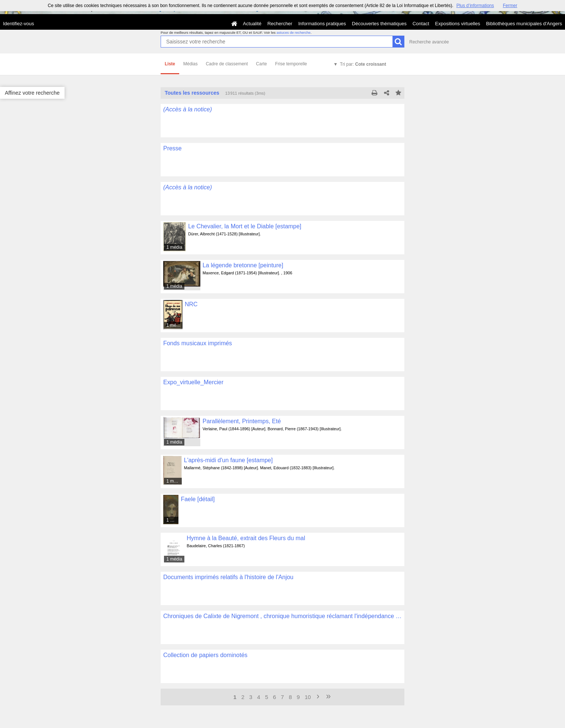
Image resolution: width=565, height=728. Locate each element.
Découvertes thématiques (379, 24)
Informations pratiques (322, 24)
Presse (173, 148)
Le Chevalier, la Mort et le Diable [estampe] (245, 226)
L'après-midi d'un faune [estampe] (228, 460)
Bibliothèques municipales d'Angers (524, 24)
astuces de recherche (293, 32)
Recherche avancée (429, 42)
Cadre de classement (227, 64)
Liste (170, 64)
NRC (191, 304)
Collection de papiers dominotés (205, 655)
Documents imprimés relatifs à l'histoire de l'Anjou (228, 577)
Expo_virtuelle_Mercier (193, 382)
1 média (174, 247)
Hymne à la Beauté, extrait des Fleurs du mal (246, 538)
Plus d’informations (475, 6)
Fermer (510, 6)
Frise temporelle (291, 64)
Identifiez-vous (19, 24)
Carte (261, 64)
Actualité (252, 24)
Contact (421, 24)
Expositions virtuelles (458, 24)
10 (308, 697)
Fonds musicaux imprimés (198, 343)
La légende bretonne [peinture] (243, 265)
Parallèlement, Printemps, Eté (242, 421)
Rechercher (280, 24)
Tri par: (363, 64)
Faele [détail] (198, 499)
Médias (190, 64)
